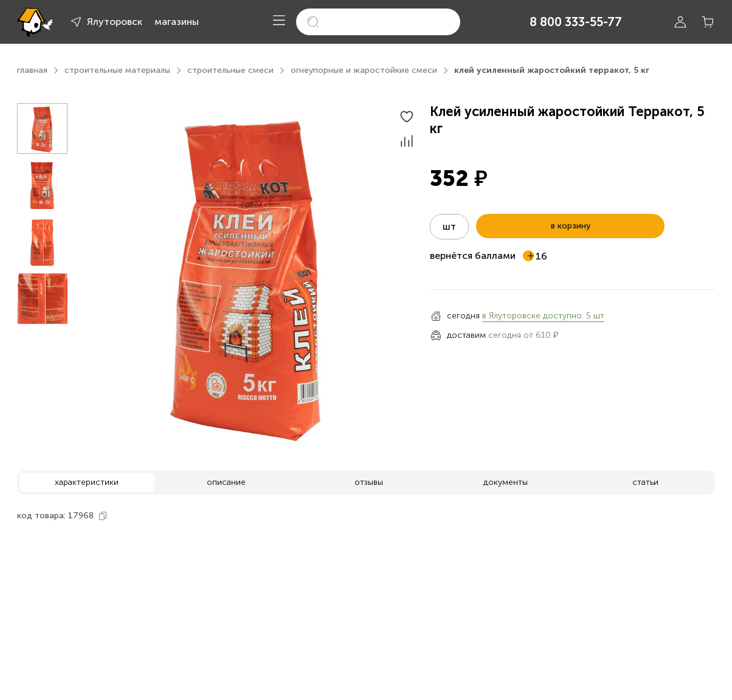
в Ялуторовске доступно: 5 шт (543, 316)
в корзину (571, 226)
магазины (177, 22)
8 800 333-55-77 (576, 22)
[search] (378, 22)
